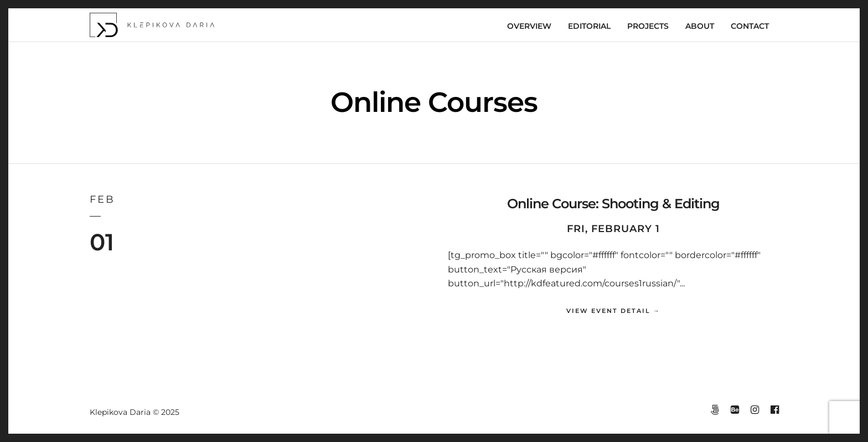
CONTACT (750, 26)
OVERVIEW (529, 26)
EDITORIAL (589, 26)
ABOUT (700, 26)
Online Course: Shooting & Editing (613, 204)
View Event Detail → (613, 311)
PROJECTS (648, 26)
